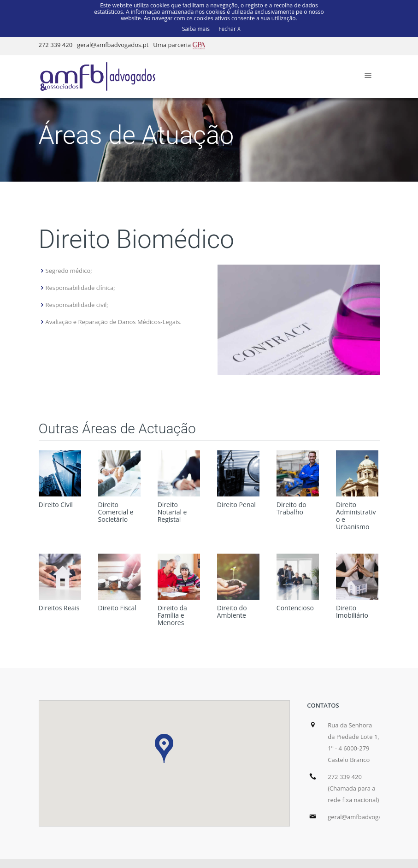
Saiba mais (196, 28)
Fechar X (230, 29)
